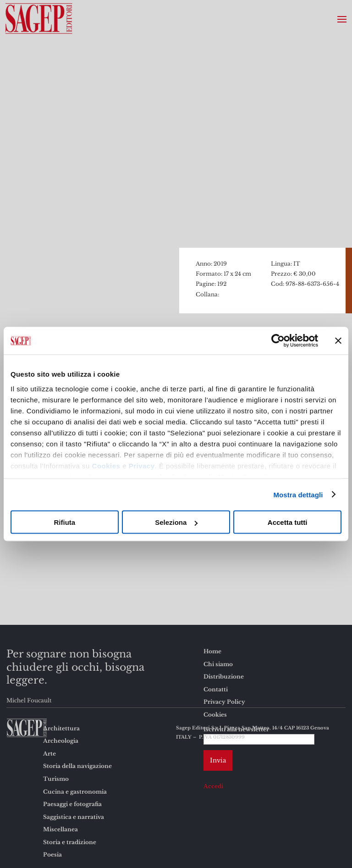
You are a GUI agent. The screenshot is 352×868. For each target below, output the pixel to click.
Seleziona (176, 522)
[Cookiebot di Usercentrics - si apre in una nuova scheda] (278, 341)
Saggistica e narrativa (74, 817)
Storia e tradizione (70, 842)
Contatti (216, 689)
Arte (49, 754)
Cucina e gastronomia (75, 792)
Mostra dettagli (298, 494)
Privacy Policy (224, 702)
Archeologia (61, 741)
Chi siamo (218, 664)
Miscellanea (60, 829)
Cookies (106, 465)
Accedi (213, 786)
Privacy (142, 465)
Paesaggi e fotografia (72, 804)
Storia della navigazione (77, 766)
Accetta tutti (288, 522)
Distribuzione (224, 676)
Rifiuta (64, 522)
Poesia (52, 854)
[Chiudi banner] (338, 341)
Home (212, 651)
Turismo (56, 779)
